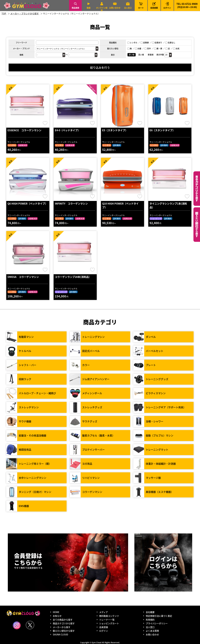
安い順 (132, 55)
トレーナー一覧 (107, 620)
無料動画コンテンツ (109, 616)
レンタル (132, 43)
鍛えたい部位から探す (197, 225)
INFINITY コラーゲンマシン (71, 203)
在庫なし (170, 43)
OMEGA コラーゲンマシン (23, 277)
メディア (104, 612)
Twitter (30, 625)
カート (141, 5)
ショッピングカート (109, 623)
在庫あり (157, 43)
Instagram (17, 625)
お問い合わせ (115, 8)
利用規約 (150, 620)
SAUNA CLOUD (60, 634)
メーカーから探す (62, 627)
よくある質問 (152, 631)
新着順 (151, 55)
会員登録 (154, 8)
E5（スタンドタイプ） (115, 130)
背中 (148, 48)
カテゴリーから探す (197, 189)
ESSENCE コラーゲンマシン (24, 130)
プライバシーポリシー (157, 623)
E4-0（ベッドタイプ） (67, 130)
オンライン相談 (102, 9)
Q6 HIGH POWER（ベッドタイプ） (27, 203)
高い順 (141, 55)
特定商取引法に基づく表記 (159, 616)
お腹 (138, 48)
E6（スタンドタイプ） (162, 130)
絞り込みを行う (100, 68)
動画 (89, 8)
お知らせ (57, 616)
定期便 (145, 43)
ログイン (167, 8)
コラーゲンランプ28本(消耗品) (72, 277)
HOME (56, 612)
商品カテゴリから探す (64, 623)
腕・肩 (158, 48)
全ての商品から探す (63, 620)
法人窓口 (128, 8)
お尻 (176, 48)
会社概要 (150, 612)
